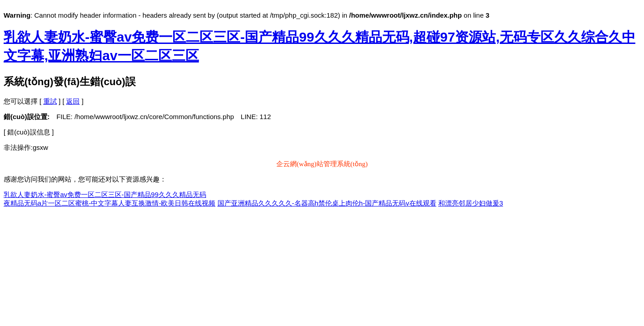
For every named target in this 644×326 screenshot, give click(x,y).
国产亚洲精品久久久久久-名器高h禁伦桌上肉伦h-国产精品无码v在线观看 (327, 203)
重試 (50, 101)
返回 (73, 101)
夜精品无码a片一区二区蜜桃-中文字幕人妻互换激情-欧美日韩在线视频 (109, 203)
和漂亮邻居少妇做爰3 (471, 203)
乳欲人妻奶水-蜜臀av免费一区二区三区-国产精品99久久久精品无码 (105, 194)
